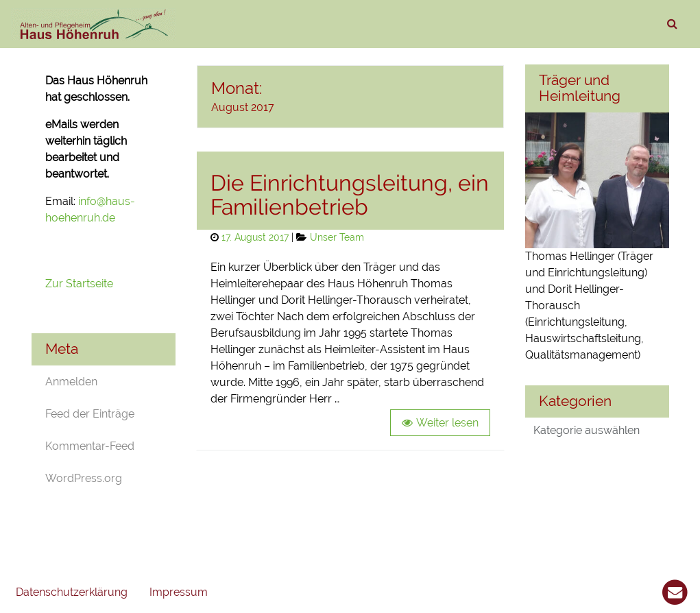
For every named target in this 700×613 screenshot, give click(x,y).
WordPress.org (84, 478)
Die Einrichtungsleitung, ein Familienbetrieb (350, 195)
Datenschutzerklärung (72, 592)
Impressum (179, 592)
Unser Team (337, 237)
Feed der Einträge (90, 414)
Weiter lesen (447, 423)
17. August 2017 (255, 237)
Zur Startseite (81, 284)
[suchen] (672, 24)
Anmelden (71, 382)
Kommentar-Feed (90, 446)
